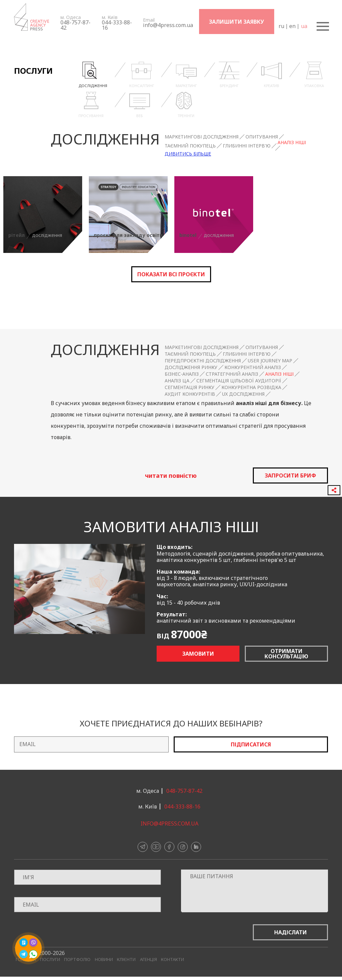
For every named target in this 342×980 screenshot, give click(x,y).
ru (281, 26)
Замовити (198, 654)
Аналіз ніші (292, 142)
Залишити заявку (236, 22)
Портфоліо (77, 959)
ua (304, 26)
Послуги (50, 959)
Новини (104, 959)
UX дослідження (243, 394)
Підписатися (251, 744)
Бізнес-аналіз (182, 374)
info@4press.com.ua (168, 25)
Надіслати (291, 932)
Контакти (173, 959)
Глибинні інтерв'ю (247, 146)
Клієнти (126, 959)
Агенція (148, 959)
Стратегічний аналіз (232, 374)
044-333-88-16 (117, 25)
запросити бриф (290, 475)
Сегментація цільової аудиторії (239, 381)
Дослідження (105, 139)
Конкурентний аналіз (253, 367)
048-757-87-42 (75, 25)
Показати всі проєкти (171, 274)
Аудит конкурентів (190, 394)
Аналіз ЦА (177, 381)
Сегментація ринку (190, 387)
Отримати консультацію (286, 654)
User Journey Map (270, 361)
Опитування (262, 137)
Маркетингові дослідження (202, 137)
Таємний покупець (190, 146)
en (292, 26)
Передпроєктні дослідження (203, 361)
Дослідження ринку (191, 367)
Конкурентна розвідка (251, 387)
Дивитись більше (188, 154)
